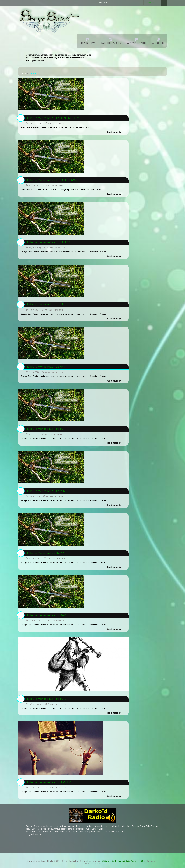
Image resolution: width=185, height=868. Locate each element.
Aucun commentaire (57, 123)
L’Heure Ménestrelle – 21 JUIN (46, 304)
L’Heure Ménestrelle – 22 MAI (46, 367)
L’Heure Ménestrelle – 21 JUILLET (49, 242)
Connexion (150, 3)
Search (164, 3)
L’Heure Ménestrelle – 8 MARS (47, 699)
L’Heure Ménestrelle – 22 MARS (47, 615)
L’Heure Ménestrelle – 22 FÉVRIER (49, 782)
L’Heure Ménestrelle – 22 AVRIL (47, 491)
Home (24, 73)
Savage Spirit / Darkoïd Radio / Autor (119, 861)
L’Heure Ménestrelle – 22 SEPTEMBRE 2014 (55, 118)
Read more (114, 132)
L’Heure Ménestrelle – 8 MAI (45, 429)
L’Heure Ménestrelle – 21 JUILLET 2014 (52, 180)
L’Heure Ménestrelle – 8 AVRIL (47, 553)
